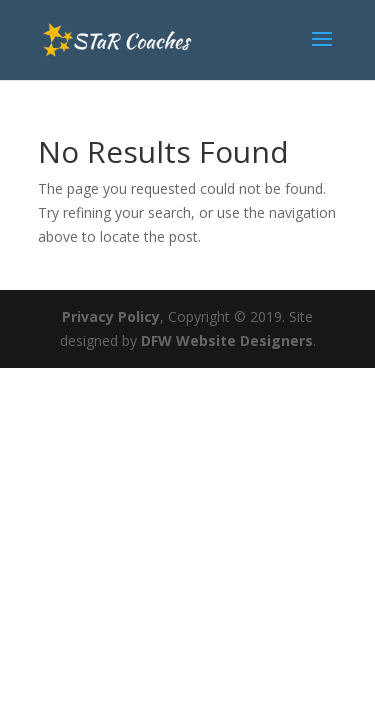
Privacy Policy (111, 316)
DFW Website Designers (227, 340)
